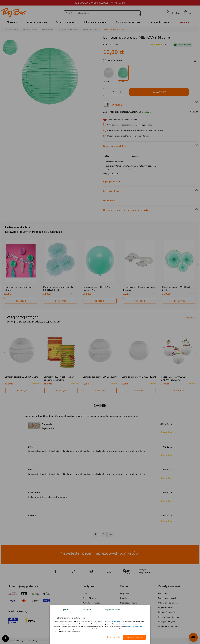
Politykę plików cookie (134, 626)
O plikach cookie (113, 610)
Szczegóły (87, 610)
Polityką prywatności (113, 621)
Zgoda (65, 610)
